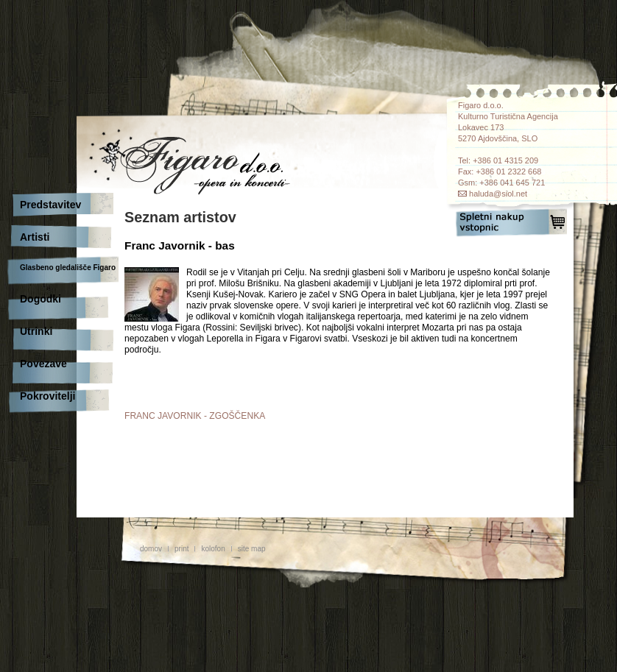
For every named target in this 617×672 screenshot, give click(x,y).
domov (151, 549)
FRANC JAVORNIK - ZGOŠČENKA (195, 416)
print (181, 549)
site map (252, 549)
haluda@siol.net (498, 194)
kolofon (213, 549)
